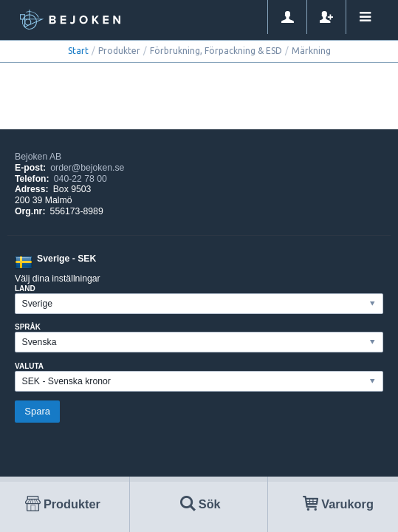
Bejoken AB (38, 157)
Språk (28, 327)
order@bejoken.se (87, 168)
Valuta (29, 366)
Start (78, 51)
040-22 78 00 (80, 179)
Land (25, 289)
